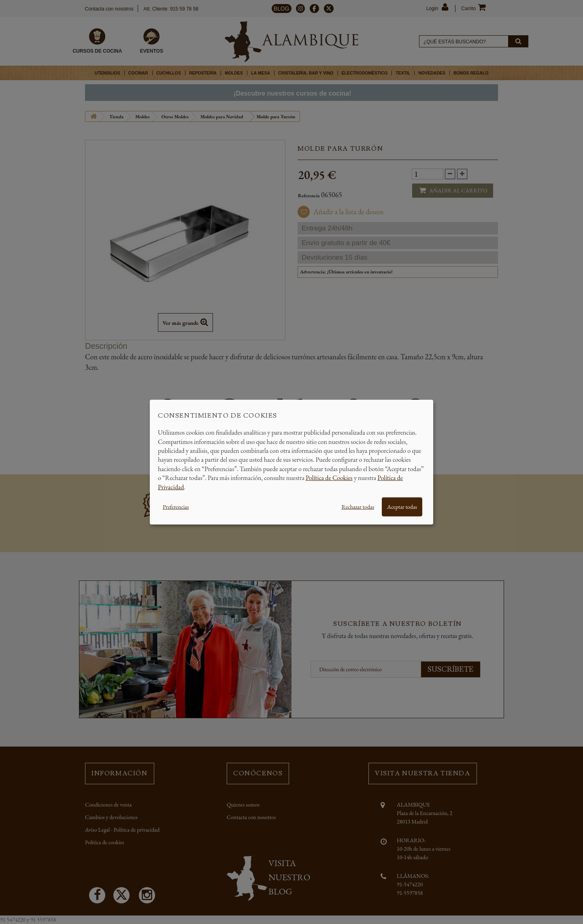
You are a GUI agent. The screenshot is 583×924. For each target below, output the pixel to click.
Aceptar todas (402, 507)
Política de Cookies (329, 478)
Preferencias (176, 507)
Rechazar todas (358, 507)
